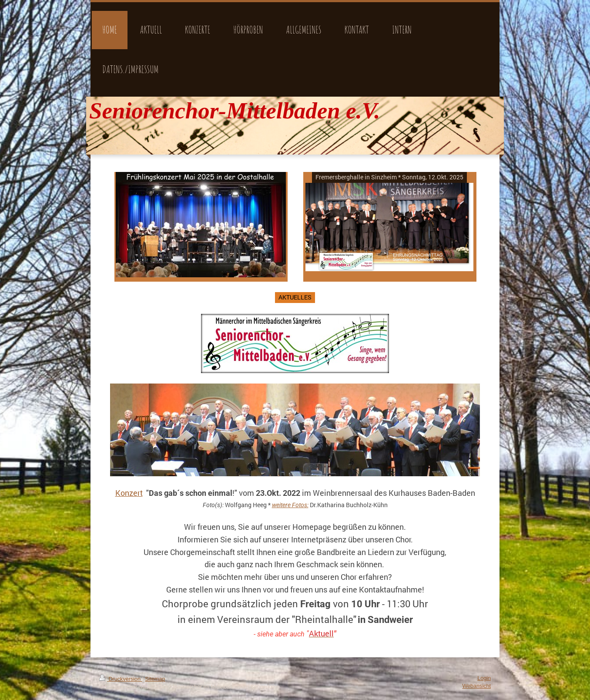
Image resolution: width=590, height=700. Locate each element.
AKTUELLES (295, 297)
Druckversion (121, 679)
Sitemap (155, 679)
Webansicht (476, 686)
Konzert (129, 493)
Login (484, 678)
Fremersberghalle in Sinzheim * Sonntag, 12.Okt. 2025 (389, 177)
